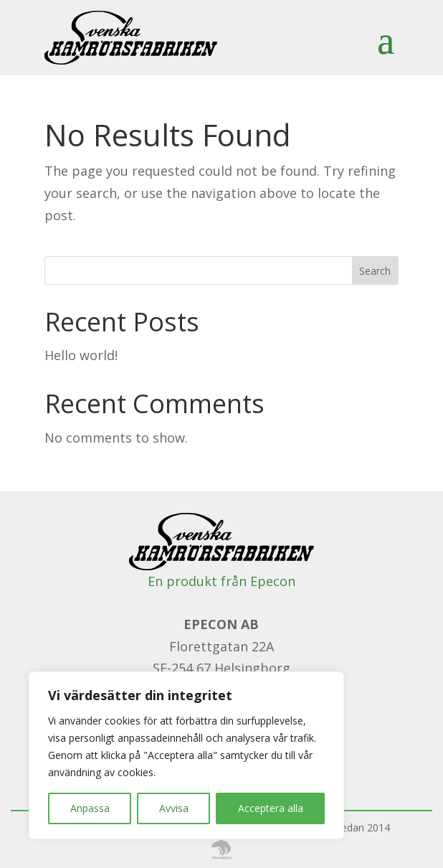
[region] (186, 755)
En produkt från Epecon (221, 581)
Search (375, 271)
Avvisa (174, 808)
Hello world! (81, 355)
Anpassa (90, 808)
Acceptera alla (271, 808)
